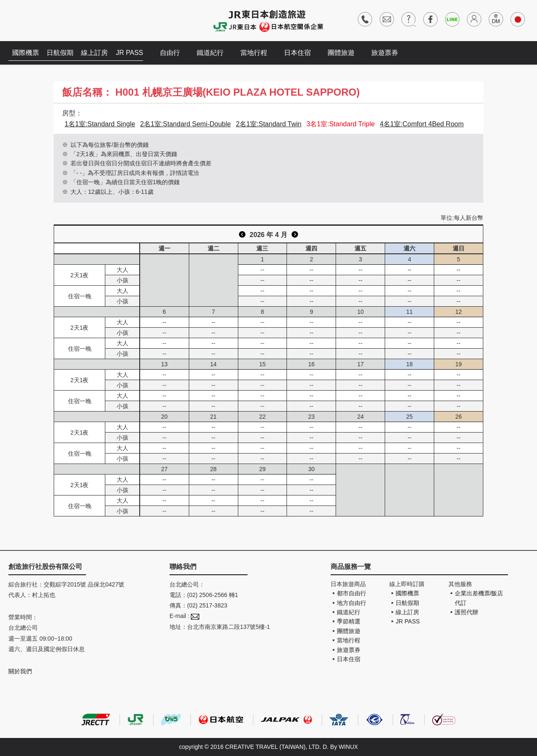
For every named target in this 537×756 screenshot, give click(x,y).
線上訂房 (96, 53)
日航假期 (61, 53)
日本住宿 (300, 53)
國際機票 (26, 53)
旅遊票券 (388, 53)
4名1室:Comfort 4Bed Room (422, 124)
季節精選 (349, 621)
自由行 (173, 53)
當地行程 (257, 53)
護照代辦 (467, 612)
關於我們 (20, 671)
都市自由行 (352, 593)
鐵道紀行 (213, 53)
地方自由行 (352, 603)
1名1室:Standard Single (100, 124)
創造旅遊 (34, 20)
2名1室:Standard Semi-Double (185, 124)
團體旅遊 (344, 53)
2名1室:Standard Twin (268, 124)
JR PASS (132, 53)
